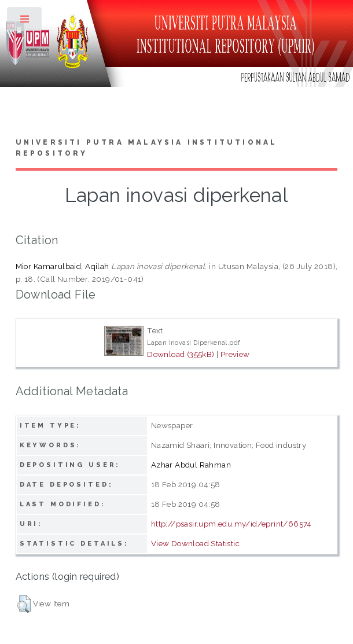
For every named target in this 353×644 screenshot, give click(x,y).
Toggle (25, 22)
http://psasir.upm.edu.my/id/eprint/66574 (231, 524)
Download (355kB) (181, 354)
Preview (235, 354)
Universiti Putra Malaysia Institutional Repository (147, 148)
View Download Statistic (195, 543)
